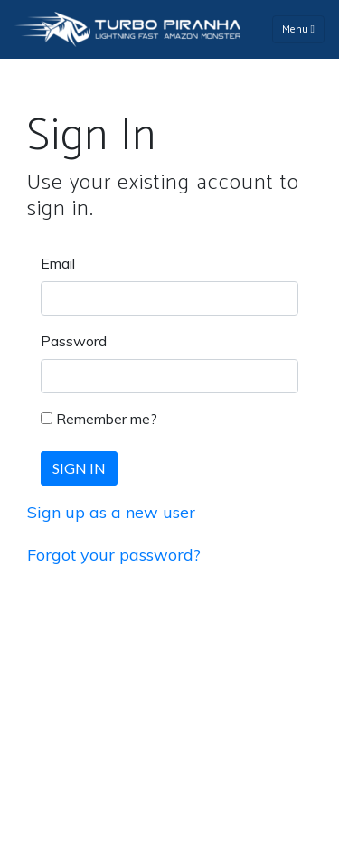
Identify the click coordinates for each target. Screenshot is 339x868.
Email (58, 263)
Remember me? (107, 419)
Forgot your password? (114, 555)
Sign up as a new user (111, 512)
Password (74, 341)
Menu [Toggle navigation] (298, 29)
